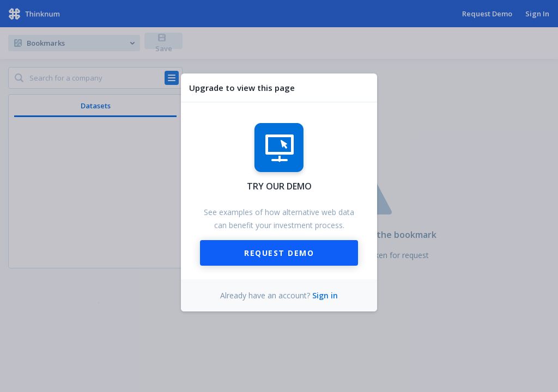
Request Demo (279, 253)
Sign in (325, 295)
